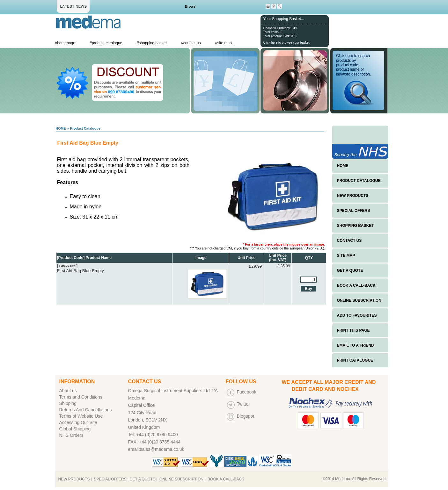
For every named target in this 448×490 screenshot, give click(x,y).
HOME (61, 128)
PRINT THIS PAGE (353, 330)
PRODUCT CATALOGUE (359, 181)
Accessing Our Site (78, 422)
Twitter (243, 404)
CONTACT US (349, 241)
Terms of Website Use (81, 416)
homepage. (67, 43)
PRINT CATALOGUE (355, 360)
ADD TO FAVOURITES (357, 315)
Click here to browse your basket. (287, 43)
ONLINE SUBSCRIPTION (359, 300)
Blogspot (246, 416)
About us (68, 391)
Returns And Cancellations (86, 410)
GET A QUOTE (350, 270)
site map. (225, 43)
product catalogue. (108, 43)
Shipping (68, 403)
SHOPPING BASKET (356, 226)
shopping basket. (153, 43)
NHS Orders (71, 435)
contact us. (193, 43)
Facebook (247, 392)
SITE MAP (346, 256)
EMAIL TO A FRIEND (356, 345)
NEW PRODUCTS (353, 196)
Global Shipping (75, 429)
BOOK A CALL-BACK (356, 285)
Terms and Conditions (81, 397)
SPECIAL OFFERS (354, 211)
